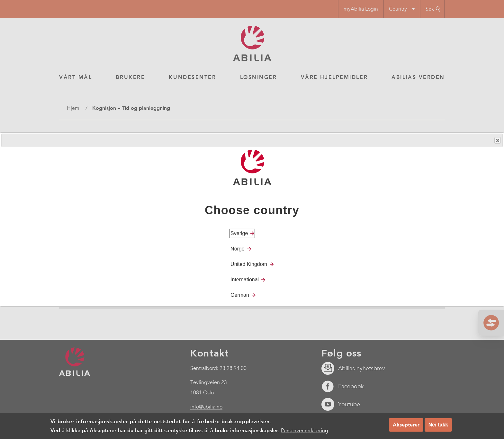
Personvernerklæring (305, 431)
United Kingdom (249, 264)
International (245, 280)
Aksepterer (406, 425)
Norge (238, 249)
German (240, 295)
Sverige (239, 233)
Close (497, 140)
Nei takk (438, 425)
